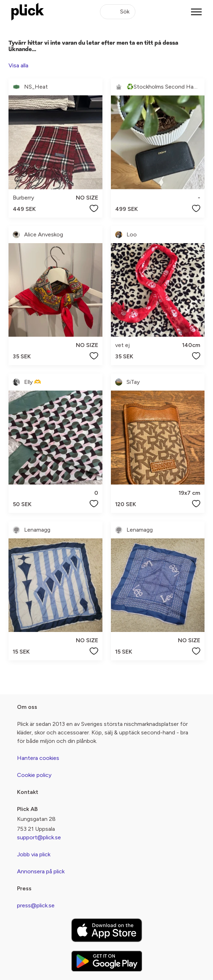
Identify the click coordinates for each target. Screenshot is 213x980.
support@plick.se (39, 837)
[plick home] (28, 12)
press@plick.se (36, 905)
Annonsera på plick (41, 871)
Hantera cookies (38, 758)
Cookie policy (34, 775)
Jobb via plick (34, 854)
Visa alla (18, 65)
